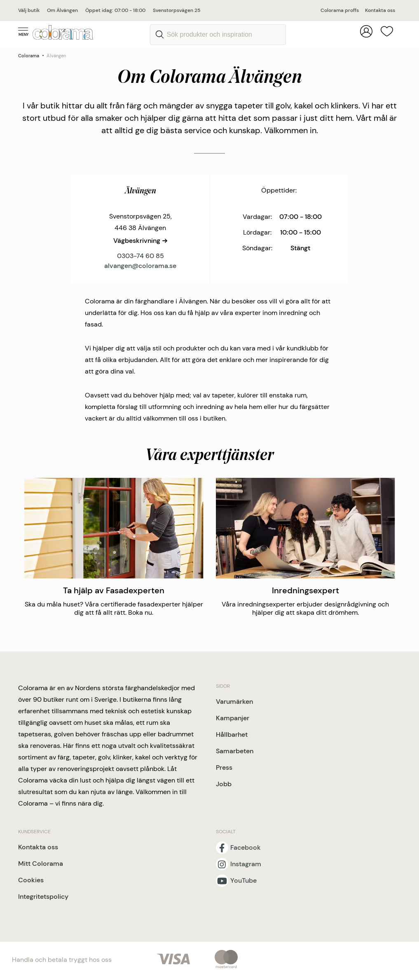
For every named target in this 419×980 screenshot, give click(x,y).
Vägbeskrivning (137, 241)
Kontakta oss (380, 10)
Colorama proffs (340, 10)
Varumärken (234, 702)
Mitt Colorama (41, 864)
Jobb (224, 784)
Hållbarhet (232, 734)
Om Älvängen (62, 10)
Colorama (29, 56)
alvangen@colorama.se (140, 266)
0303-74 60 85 (140, 256)
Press (224, 767)
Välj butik (29, 10)
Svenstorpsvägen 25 (177, 10)
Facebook (246, 848)
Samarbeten (235, 751)
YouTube (243, 881)
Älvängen (56, 56)
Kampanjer (233, 718)
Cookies (31, 880)
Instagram (246, 864)
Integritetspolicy (43, 897)
